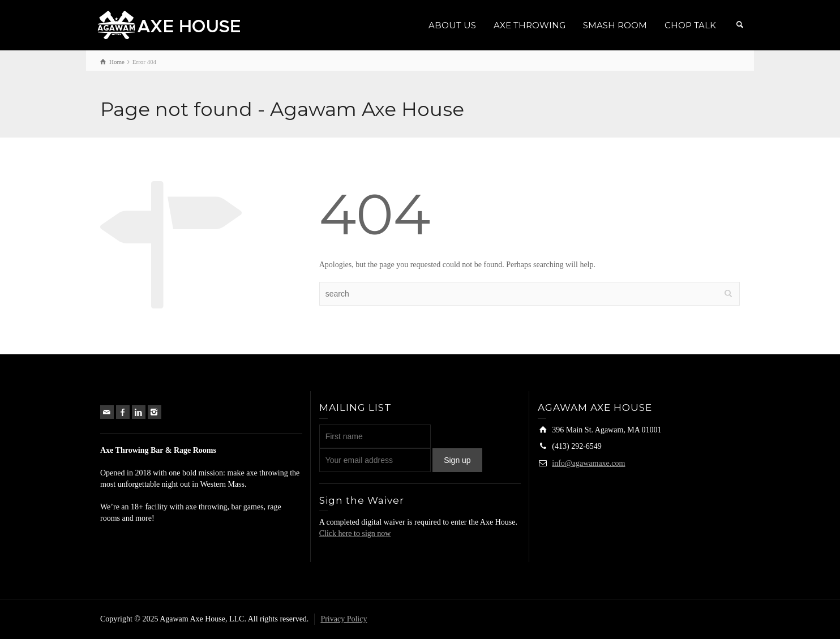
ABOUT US (452, 25)
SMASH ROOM (615, 25)
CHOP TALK (690, 25)
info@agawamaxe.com (588, 463)
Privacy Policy (344, 619)
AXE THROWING (530, 25)
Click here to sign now (355, 533)
